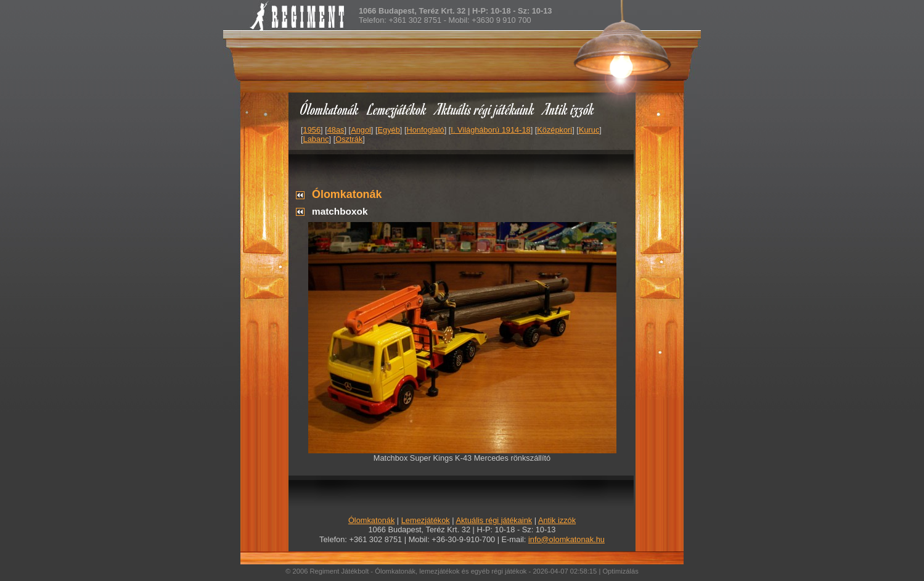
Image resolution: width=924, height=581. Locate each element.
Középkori (554, 130)
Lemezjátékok (397, 109)
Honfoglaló (426, 130)
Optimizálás (620, 571)
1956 (312, 130)
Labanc (316, 139)
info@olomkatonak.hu (566, 539)
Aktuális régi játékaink (485, 109)
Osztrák (349, 139)
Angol (361, 130)
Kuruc (589, 130)
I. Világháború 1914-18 (490, 130)
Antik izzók (569, 109)
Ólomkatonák (329, 109)
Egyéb (389, 130)
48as (336, 130)
